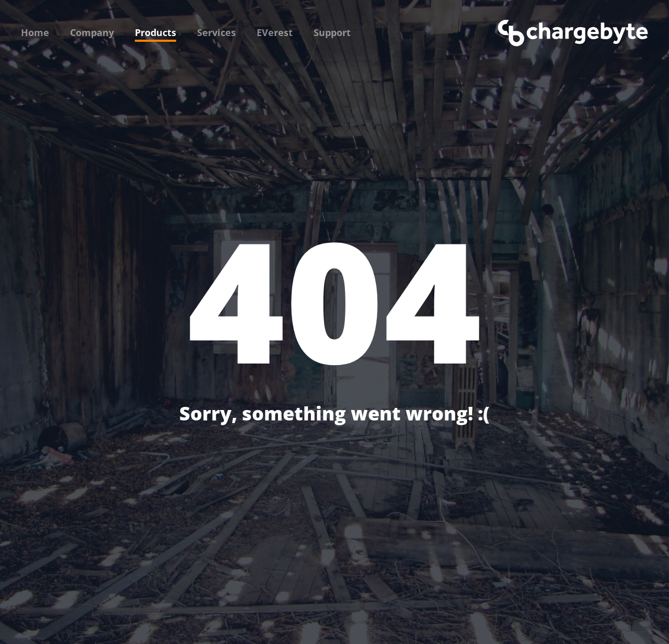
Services (216, 32)
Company (92, 32)
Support (332, 32)
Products (155, 32)
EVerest (275, 32)
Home (35, 32)
